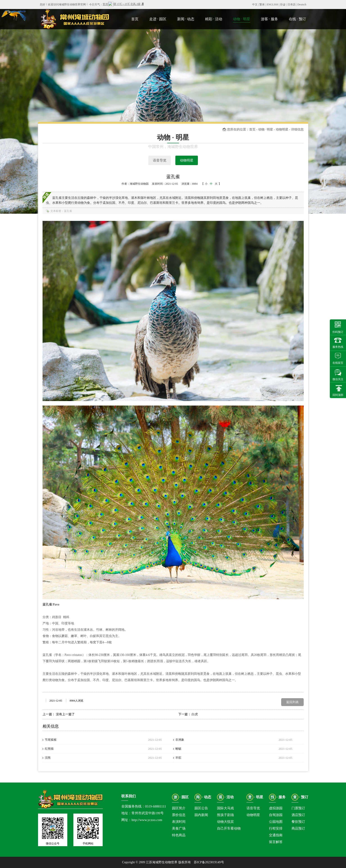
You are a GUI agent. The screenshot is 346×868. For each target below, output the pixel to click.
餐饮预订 (298, 822)
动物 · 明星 (266, 129)
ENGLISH (273, 4)
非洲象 (180, 740)
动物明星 (187, 160)
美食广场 (179, 828)
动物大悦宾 (225, 822)
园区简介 (179, 808)
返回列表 (292, 702)
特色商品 (179, 835)
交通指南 (276, 835)
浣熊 (48, 758)
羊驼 (178, 758)
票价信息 (179, 815)
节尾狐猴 (51, 740)
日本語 (292, 4)
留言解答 (276, 842)
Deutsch (302, 4)
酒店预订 (298, 815)
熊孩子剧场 (225, 815)
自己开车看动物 (229, 828)
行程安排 (276, 828)
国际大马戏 (225, 808)
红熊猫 (49, 749)
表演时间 (179, 822)
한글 (283, 4)
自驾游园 (276, 815)
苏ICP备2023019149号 (209, 862)
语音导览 (160, 160)
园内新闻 (201, 815)
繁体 (262, 4)
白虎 (195, 714)
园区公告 (201, 808)
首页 (252, 129)
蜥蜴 (178, 749)
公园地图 (276, 822)
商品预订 (298, 828)
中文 (255, 4)
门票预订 (298, 808)
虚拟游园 (276, 808)
